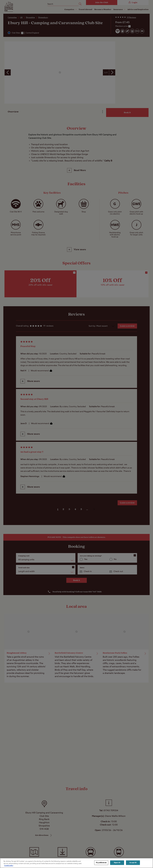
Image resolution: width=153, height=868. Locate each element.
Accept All (133, 863)
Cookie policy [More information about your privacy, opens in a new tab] (9, 866)
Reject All (117, 863)
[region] (76, 863)
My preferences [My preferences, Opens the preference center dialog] (101, 863)
